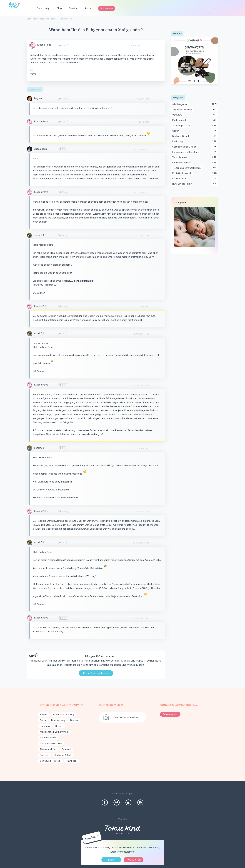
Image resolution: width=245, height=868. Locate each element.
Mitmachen (107, 8)
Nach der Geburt (181, 136)
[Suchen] (235, 8)
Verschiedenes (180, 158)
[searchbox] (223, 8)
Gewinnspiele (170, 714)
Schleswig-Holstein (50, 761)
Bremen (74, 720)
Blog (59, 8)
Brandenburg (58, 720)
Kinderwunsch (180, 120)
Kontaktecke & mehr (183, 173)
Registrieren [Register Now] (134, 860)
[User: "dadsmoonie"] (30, 149)
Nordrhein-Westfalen (51, 743)
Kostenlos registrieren (96, 673)
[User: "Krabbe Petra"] (32, 45)
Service (74, 8)
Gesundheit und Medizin (185, 147)
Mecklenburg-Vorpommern (54, 732)
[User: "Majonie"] (30, 99)
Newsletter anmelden (126, 717)
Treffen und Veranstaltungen (187, 168)
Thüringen (71, 761)
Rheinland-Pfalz (48, 749)
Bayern (44, 714)
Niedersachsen (48, 738)
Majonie (38, 98)
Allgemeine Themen (183, 110)
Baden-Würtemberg (63, 714)
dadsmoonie (41, 149)
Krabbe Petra (44, 45)
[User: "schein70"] (30, 235)
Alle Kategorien (180, 104)
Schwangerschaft (182, 126)
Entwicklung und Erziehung (186, 152)
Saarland (66, 749)
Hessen (59, 726)
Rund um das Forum (183, 184)
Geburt (176, 131)
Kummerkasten (180, 179)
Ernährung (178, 142)
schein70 (39, 235)
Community (43, 8)
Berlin (43, 720)
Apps (88, 8)
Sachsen (45, 755)
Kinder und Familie (182, 163)
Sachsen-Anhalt (63, 755)
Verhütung (178, 115)
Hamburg (45, 726)
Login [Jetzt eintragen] (111, 860)
